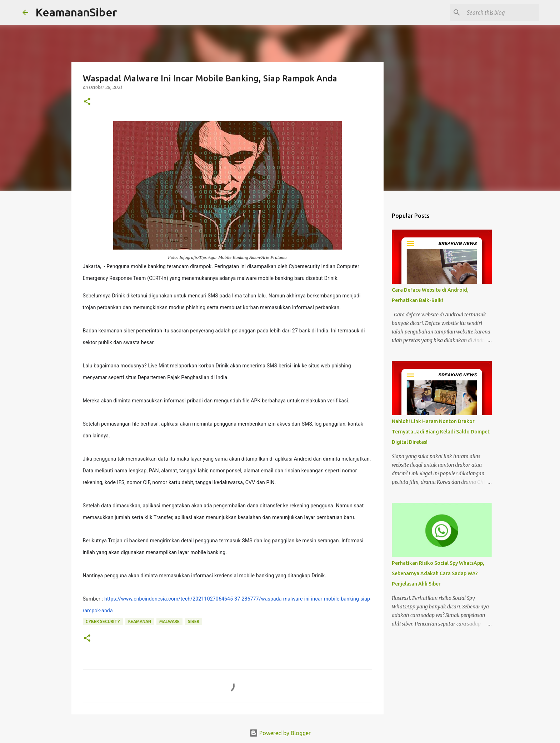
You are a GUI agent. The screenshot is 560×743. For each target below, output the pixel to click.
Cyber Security (103, 621)
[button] (87, 102)
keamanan (140, 621)
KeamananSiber (76, 12)
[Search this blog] (501, 12)
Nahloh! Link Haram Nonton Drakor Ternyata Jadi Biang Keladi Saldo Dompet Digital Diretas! (441, 432)
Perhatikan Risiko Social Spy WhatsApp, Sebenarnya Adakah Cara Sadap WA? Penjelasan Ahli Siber (438, 573)
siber (194, 621)
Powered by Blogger (280, 733)
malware (169, 621)
